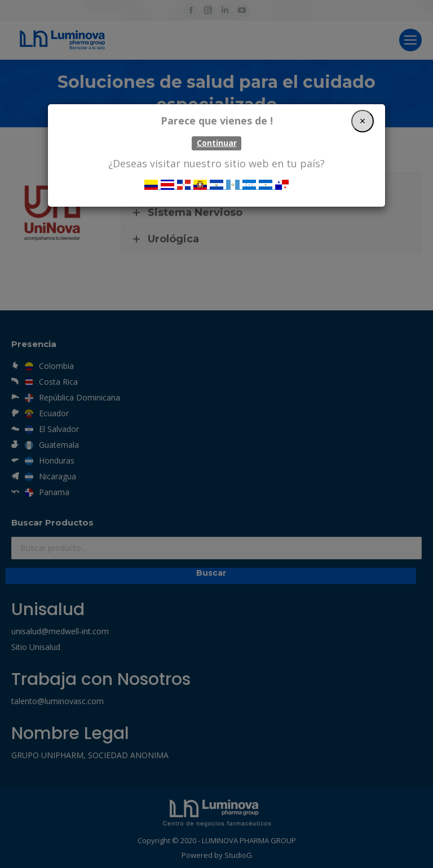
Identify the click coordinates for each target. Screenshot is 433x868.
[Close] (363, 121)
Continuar (217, 143)
